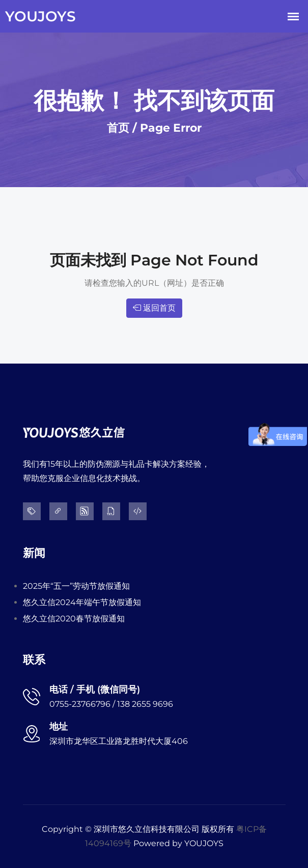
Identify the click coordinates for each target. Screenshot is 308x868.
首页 (118, 128)
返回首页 (154, 308)
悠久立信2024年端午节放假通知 (82, 602)
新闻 (34, 553)
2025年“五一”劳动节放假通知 (76, 586)
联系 (34, 660)
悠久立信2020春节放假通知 (74, 619)
